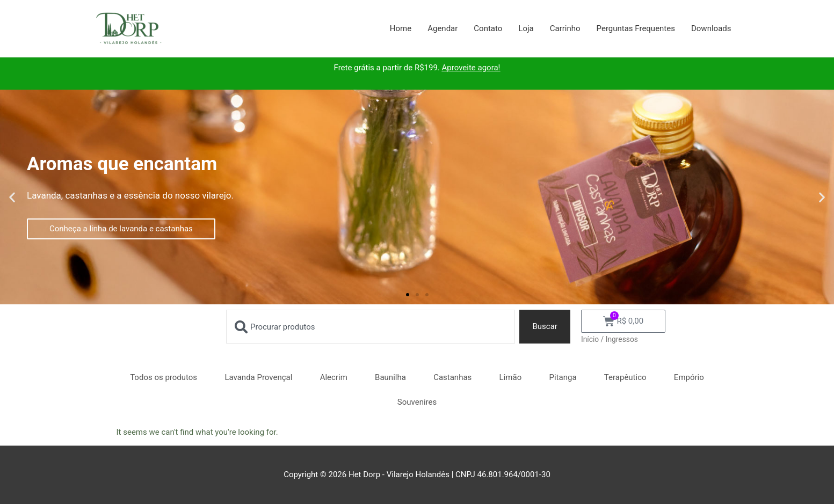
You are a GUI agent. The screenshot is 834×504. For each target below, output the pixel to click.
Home (401, 28)
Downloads (711, 28)
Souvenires (417, 402)
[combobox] (371, 327)
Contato (488, 28)
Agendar (443, 28)
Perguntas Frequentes (636, 28)
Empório (689, 377)
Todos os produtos (164, 377)
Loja (526, 28)
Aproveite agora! (471, 68)
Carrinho (565, 28)
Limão (511, 377)
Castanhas (452, 377)
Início (590, 339)
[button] (12, 197)
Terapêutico (625, 377)
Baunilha (390, 377)
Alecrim (334, 377)
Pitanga (563, 377)
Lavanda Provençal (258, 377)
